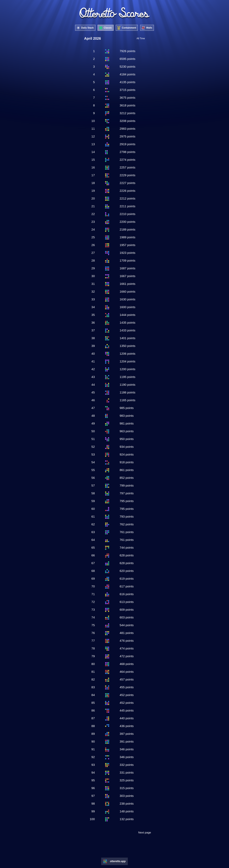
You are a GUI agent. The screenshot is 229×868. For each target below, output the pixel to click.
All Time (141, 38)
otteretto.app (118, 861)
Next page (145, 833)
